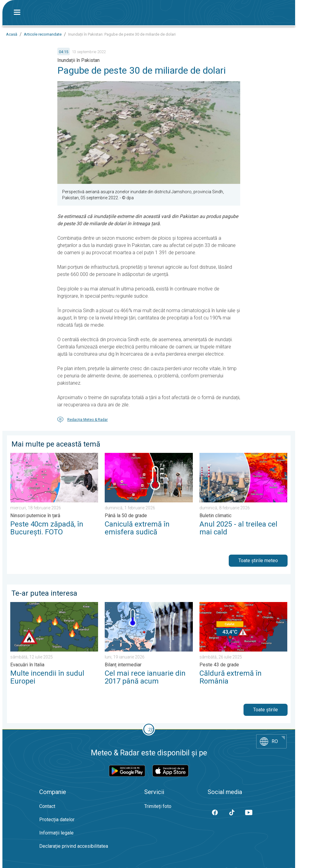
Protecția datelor (57, 820)
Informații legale (56, 833)
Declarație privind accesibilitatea (74, 846)
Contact (47, 806)
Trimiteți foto (158, 806)
